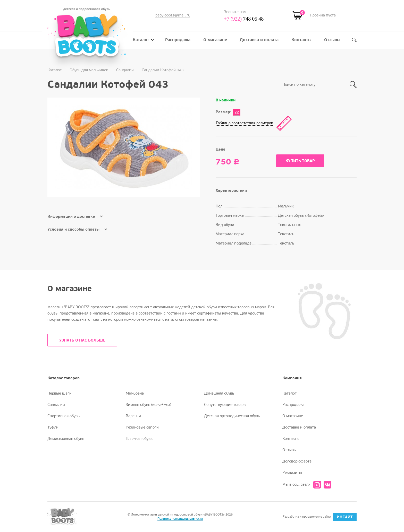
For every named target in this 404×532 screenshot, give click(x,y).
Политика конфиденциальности (180, 519)
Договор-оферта (297, 461)
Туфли (53, 427)
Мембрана (135, 393)
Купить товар (300, 161)
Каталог (143, 40)
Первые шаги (60, 393)
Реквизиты (292, 473)
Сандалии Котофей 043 (163, 70)
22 (237, 112)
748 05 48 (244, 19)
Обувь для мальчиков (89, 70)
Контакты (301, 40)
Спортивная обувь (64, 416)
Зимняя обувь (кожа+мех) (148, 405)
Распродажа (178, 40)
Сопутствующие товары (225, 405)
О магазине (215, 40)
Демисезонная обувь (66, 439)
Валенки (133, 416)
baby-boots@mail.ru (173, 15)
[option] (124, 147)
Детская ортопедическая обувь (232, 416)
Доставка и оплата (259, 40)
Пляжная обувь (139, 439)
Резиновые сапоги (142, 427)
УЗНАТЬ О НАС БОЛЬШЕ (82, 340)
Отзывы (332, 40)
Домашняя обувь (219, 393)
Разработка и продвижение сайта (320, 517)
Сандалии (125, 70)
